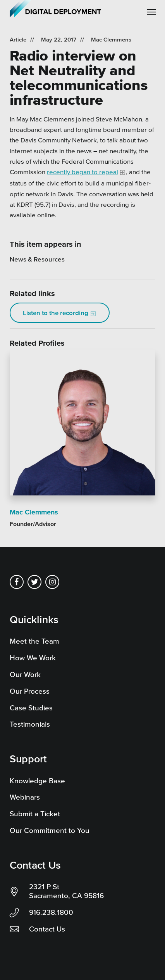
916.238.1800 (51, 912)
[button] (151, 12)
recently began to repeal (82, 172)
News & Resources (37, 259)
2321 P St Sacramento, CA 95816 (66, 891)
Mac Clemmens (111, 39)
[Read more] (82, 424)
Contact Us (47, 929)
